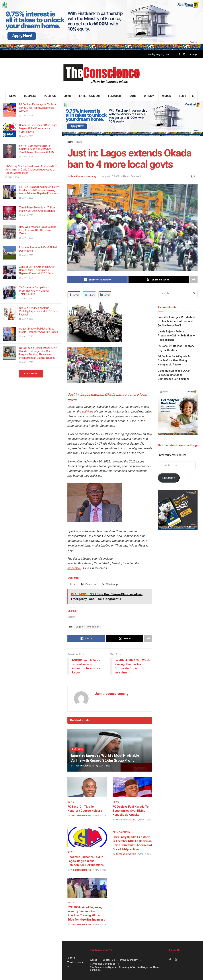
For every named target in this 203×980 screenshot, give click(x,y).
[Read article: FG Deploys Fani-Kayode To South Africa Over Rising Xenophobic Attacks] (132, 787)
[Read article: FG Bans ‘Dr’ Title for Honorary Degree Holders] (87, 787)
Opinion (149, 96)
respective (74, 568)
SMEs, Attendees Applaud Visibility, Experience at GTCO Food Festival (39, 311)
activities (88, 411)
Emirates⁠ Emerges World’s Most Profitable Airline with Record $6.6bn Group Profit (177, 321)
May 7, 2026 (103, 766)
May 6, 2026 (99, 870)
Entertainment (90, 96)
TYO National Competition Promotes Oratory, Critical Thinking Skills (34, 291)
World (167, 96)
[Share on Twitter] (159, 280)
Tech (182, 96)
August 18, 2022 (111, 176)
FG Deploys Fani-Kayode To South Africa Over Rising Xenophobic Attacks (38, 108)
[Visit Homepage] (102, 74)
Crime (67, 96)
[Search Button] (193, 96)
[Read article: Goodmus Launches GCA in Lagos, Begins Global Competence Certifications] (87, 837)
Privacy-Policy (129, 960)
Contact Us (109, 960)
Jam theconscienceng (83, 176)
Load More (31, 374)
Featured (115, 96)
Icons (133, 96)
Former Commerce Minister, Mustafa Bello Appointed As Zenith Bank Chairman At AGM (37, 149)
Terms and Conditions (103, 964)
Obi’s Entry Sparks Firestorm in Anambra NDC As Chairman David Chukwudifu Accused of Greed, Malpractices (31, 170)
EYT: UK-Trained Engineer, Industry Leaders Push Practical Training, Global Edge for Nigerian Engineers (39, 190)
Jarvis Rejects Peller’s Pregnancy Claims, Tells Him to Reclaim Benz (176, 336)
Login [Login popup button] (194, 55)
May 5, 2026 (99, 924)
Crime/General (122, 832)
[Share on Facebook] (97, 280)
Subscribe (169, 478)
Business (30, 96)
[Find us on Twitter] (184, 54)
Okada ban (93, 627)
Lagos (79, 627)
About (93, 960)
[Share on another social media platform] (194, 280)
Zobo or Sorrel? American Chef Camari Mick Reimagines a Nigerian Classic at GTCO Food (37, 270)
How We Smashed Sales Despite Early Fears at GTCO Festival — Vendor (38, 230)
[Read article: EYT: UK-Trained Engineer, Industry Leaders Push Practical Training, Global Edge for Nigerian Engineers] (87, 888)
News (13, 96)
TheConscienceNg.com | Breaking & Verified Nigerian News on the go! (125, 969)
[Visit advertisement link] (101, 25)
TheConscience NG (84, 766)
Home (70, 142)
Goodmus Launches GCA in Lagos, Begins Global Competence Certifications (39, 128)
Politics (50, 96)
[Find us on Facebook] (179, 54)
